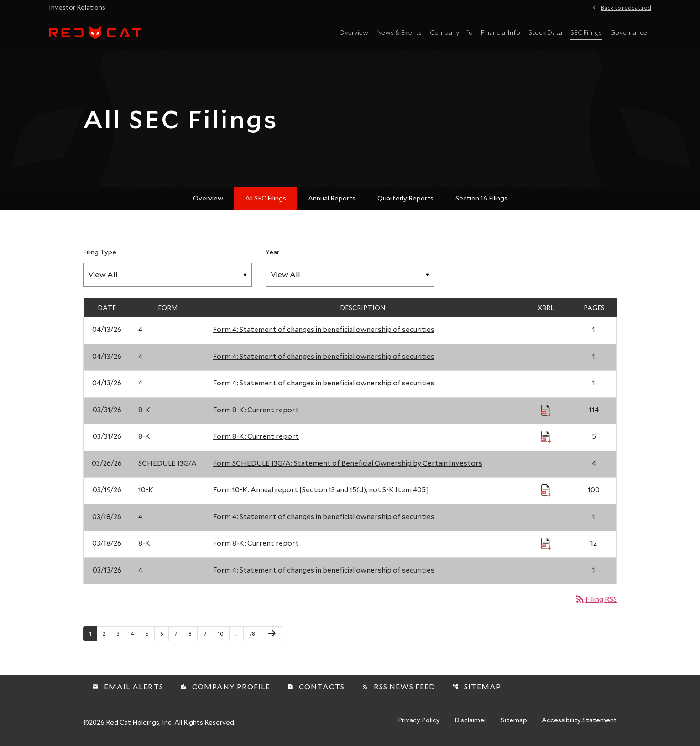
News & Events (399, 32)
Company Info (451, 32)
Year (272, 252)
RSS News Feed (399, 686)
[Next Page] (272, 634)
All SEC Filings (266, 198)
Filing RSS (596, 599)
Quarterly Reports (405, 198)
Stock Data (545, 32)
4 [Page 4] (135, 633)
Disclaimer (470, 720)
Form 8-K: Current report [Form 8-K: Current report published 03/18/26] (256, 543)
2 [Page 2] (107, 633)
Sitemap (477, 686)
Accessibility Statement (579, 720)
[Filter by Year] (350, 275)
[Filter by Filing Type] (167, 275)
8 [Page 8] (193, 633)
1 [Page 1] (93, 633)
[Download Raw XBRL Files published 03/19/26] (546, 490)
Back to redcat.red (626, 7)
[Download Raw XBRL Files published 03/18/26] (546, 543)
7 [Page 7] (178, 633)
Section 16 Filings (481, 198)
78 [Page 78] (255, 633)
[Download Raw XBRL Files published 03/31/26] (546, 410)
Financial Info (501, 32)
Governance (629, 32)
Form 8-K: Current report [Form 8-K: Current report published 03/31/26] (256, 410)
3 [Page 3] (121, 633)
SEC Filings (586, 32)
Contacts (316, 686)
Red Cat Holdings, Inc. (139, 722)
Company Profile (225, 686)
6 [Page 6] (164, 633)
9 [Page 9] (207, 633)
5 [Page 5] (150, 633)
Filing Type (100, 252)
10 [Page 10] (223, 633)
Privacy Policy (419, 720)
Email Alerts (128, 686)
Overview (354, 32)
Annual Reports (332, 198)
